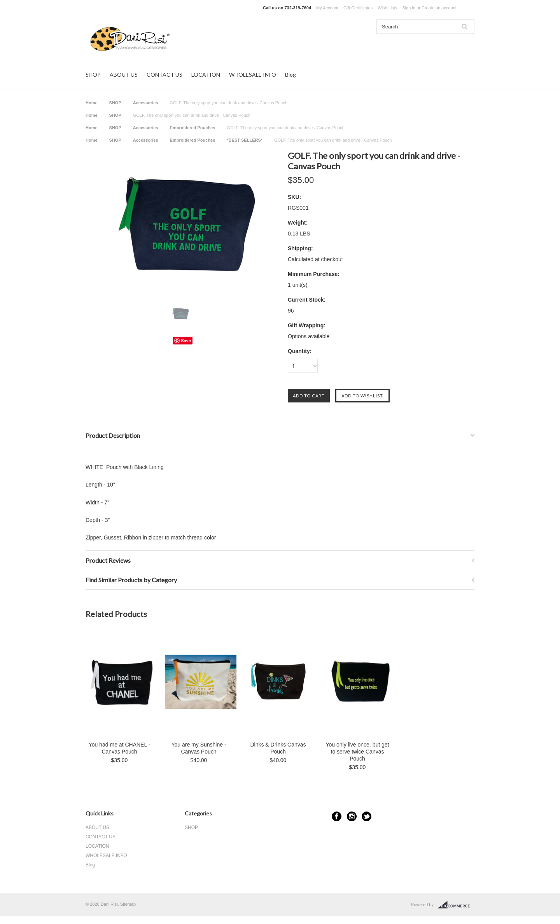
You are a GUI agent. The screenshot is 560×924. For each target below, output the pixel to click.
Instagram (352, 816)
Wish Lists (387, 8)
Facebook (337, 816)
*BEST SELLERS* (245, 140)
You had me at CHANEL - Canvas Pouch (120, 748)
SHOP (93, 75)
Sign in (409, 8)
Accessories (146, 103)
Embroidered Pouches (193, 128)
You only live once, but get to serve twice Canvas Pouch (358, 752)
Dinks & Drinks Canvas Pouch (278, 748)
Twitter (367, 816)
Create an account (439, 8)
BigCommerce (456, 905)
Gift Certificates (358, 8)
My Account (327, 8)
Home (92, 103)
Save (186, 341)
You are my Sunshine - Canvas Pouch (199, 748)
